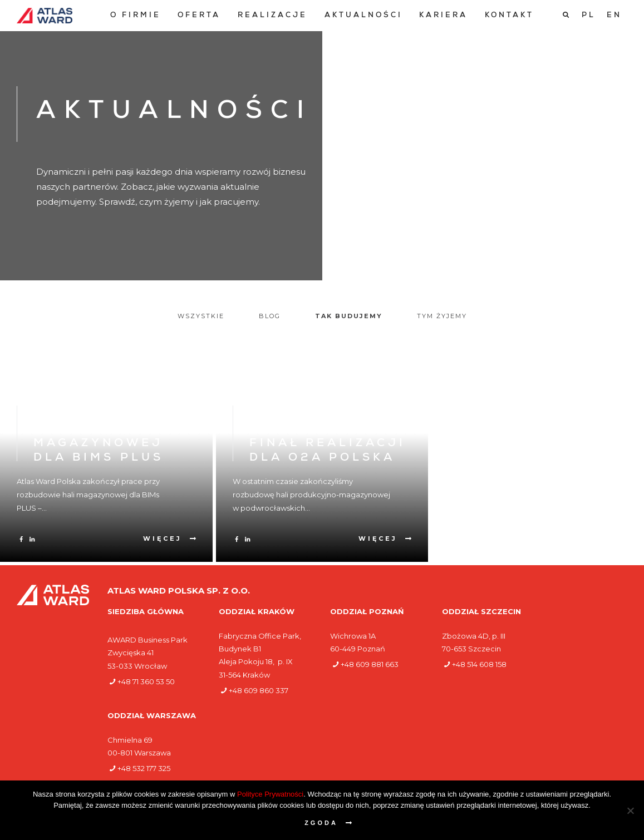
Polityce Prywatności (270, 794)
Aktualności (363, 16)
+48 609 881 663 (370, 664)
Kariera (443, 16)
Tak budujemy (349, 316)
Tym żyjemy (442, 316)
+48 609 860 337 (259, 690)
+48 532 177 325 (144, 768)
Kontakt (509, 16)
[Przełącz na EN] (614, 16)
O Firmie (136, 16)
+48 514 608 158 (479, 664)
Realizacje (272, 16)
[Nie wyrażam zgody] (630, 811)
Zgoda (321, 823)
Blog (270, 316)
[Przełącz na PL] (589, 16)
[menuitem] (136, 16)
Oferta (199, 16)
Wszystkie (201, 316)
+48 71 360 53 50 (146, 681)
